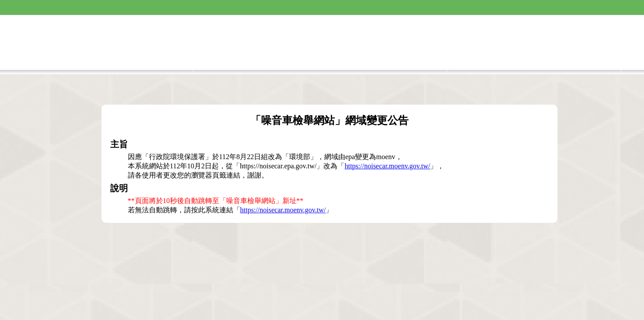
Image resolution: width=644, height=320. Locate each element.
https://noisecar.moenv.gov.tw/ (387, 166)
